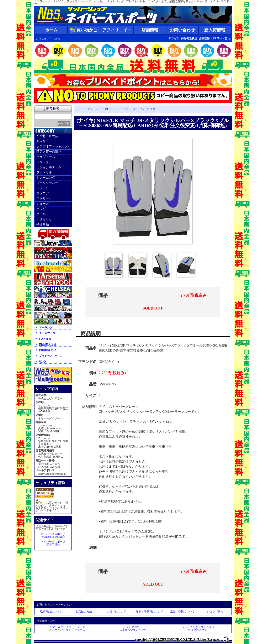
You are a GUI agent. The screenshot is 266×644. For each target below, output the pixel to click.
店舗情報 (150, 30)
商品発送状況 (189, 38)
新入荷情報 (215, 30)
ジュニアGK (103, 109)
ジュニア (43, 193)
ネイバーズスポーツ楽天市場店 (53, 543)
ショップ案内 (215, 611)
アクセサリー (46, 219)
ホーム (51, 30)
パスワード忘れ (221, 38)
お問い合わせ (182, 30)
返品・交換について (182, 611)
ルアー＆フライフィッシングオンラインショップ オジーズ (67, 628)
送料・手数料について (149, 611)
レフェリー (44, 188)
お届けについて (116, 611)
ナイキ (151, 109)
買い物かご (84, 30)
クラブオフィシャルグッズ (54, 147)
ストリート (44, 198)
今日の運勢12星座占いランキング (133, 628)
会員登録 (204, 38)
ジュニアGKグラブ (129, 109)
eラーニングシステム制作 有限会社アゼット (199, 628)
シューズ (43, 204)
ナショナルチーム (49, 167)
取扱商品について (51, 611)
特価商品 (43, 224)
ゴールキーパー (47, 183)
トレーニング (46, 178)
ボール (41, 214)
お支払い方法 (84, 611)
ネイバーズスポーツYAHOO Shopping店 (53, 535)
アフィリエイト (117, 30)
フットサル (44, 172)
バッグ (41, 209)
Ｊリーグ (43, 162)
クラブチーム (46, 157)
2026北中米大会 (47, 136)
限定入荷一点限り (49, 152)
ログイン (174, 38)
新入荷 (41, 141)
